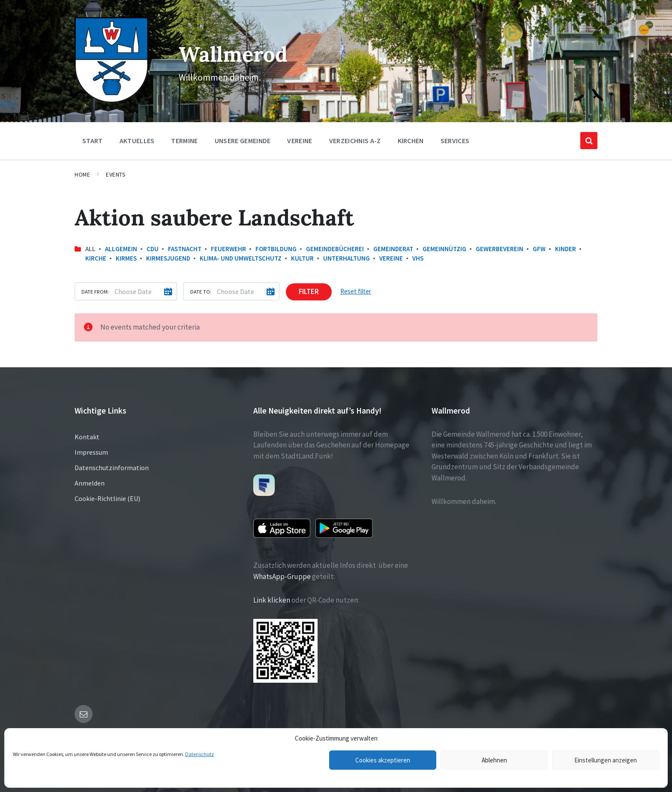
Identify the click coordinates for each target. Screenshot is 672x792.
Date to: (201, 291)
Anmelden (90, 483)
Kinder (565, 249)
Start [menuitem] (93, 141)
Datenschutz (199, 754)
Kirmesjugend (168, 258)
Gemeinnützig (444, 249)
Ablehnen (494, 760)
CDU (153, 249)
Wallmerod (233, 54)
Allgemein (121, 249)
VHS (418, 258)
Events (116, 174)
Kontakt (87, 437)
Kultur (302, 258)
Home (82, 174)
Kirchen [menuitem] (411, 141)
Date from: (95, 291)
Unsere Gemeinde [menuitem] (243, 141)
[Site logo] (111, 100)
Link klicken (272, 600)
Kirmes (126, 258)
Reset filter (356, 291)
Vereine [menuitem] (300, 141)
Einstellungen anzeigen (606, 760)
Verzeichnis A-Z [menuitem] (355, 141)
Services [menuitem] (455, 141)
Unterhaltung (346, 258)
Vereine (391, 258)
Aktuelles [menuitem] (137, 141)
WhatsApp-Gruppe (282, 576)
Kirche (96, 258)
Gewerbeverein (499, 249)
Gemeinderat (393, 249)
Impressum (91, 452)
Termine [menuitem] (184, 141)
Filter (309, 291)
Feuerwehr (228, 249)
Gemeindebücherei (335, 249)
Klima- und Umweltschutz (241, 258)
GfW (539, 249)
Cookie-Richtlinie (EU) (107, 498)
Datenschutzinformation (112, 468)
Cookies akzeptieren (383, 760)
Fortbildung (276, 249)
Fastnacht (185, 249)
